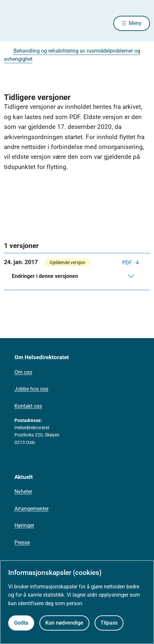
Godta (21, 623)
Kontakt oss (28, 406)
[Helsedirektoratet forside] (12, 23)
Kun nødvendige (64, 623)
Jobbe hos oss (31, 389)
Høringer (24, 525)
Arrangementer (32, 509)
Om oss (23, 372)
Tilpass (109, 623)
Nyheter (23, 492)
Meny (135, 23)
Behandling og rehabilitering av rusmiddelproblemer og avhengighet (72, 55)
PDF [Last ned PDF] (128, 263)
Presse (22, 543)
